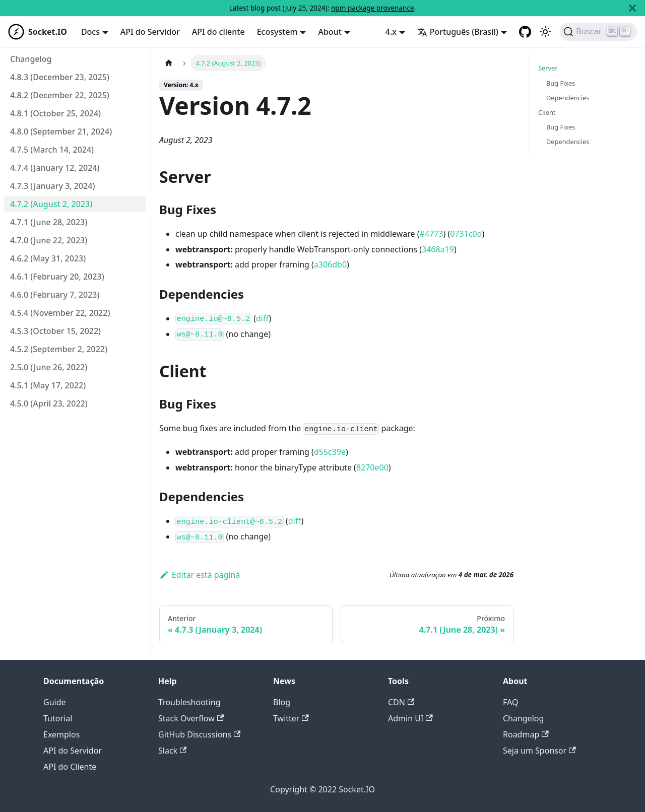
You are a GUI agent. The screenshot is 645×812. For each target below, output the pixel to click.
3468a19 (438, 249)
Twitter (291, 718)
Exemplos (61, 734)
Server (548, 68)
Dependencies (568, 98)
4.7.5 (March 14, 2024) (52, 150)
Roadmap (526, 734)
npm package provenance (373, 8)
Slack (172, 751)
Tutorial (58, 718)
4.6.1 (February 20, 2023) (57, 277)
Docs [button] (90, 32)
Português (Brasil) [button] (458, 32)
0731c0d (466, 234)
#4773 (432, 234)
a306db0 (330, 264)
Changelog (31, 59)
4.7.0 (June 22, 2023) (49, 240)
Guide (55, 702)
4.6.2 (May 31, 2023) (48, 258)
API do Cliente (70, 767)
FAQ (510, 702)
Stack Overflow (191, 718)
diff (263, 318)
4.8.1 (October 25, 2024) (55, 113)
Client (547, 112)
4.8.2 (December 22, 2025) (60, 95)
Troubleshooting (189, 702)
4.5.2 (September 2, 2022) (59, 349)
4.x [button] (391, 32)
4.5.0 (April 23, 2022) (49, 403)
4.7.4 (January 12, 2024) (55, 168)
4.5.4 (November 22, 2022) (60, 313)
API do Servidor (150, 32)
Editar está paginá (200, 575)
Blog (282, 702)
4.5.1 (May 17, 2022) (48, 385)
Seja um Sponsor (539, 751)
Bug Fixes (561, 83)
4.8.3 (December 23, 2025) (60, 77)
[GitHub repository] (525, 32)
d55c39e (330, 452)
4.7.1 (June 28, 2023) (49, 222)
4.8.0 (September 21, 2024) (61, 131)
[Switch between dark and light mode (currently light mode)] (545, 32)
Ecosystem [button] (277, 32)
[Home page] (169, 63)
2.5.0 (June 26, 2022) (49, 367)
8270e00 (372, 467)
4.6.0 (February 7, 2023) (55, 295)
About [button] (330, 32)
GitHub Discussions (199, 734)
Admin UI (410, 718)
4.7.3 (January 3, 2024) (52, 186)
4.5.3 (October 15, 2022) (55, 331)
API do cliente (218, 32)
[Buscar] (598, 32)
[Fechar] (632, 8)
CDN (401, 702)
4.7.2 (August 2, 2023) (51, 204)
